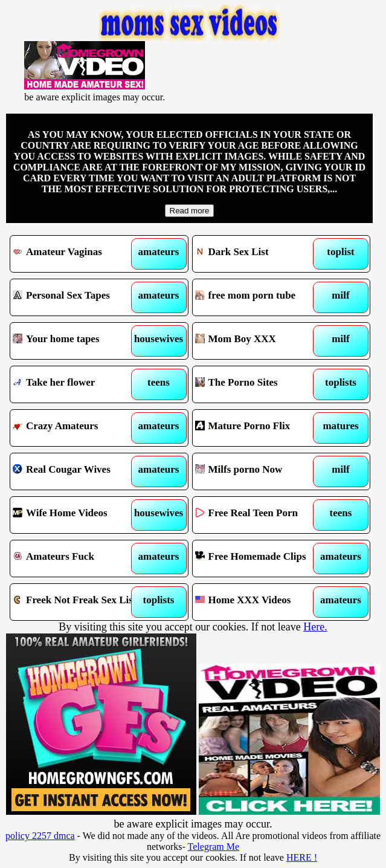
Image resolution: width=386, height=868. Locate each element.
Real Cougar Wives (76, 471)
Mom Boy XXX (259, 341)
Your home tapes (76, 341)
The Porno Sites (259, 384)
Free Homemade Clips (259, 559)
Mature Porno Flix (259, 428)
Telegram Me (214, 847)
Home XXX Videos (259, 602)
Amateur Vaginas (76, 254)
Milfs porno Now (259, 471)
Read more (190, 211)
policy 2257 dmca (40, 836)
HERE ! (302, 857)
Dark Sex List (259, 254)
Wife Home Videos (76, 515)
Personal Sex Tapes (76, 297)
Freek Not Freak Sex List (76, 602)
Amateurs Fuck (76, 559)
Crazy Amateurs (76, 428)
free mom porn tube (259, 297)
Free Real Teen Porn (259, 515)
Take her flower (76, 384)
